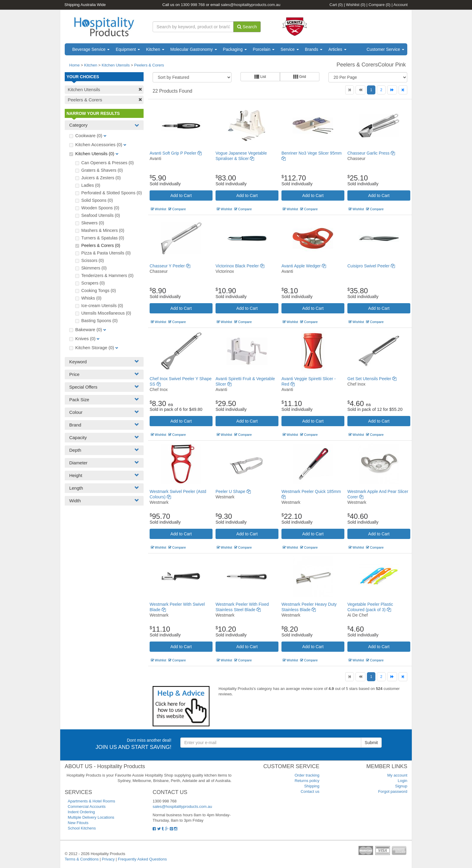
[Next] (392, 90)
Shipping (312, 786)
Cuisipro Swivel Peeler (371, 266)
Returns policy (307, 781)
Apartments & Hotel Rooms (92, 801)
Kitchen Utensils (116, 65)
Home (75, 65)
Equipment (128, 49)
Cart (336, 5)
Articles (337, 49)
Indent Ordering (81, 812)
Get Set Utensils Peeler (372, 379)
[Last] (403, 90)
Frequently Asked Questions (143, 859)
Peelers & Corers (149, 65)
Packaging (235, 49)
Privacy (108, 859)
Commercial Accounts (87, 806)
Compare (379, 5)
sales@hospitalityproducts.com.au (251, 5)
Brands (314, 49)
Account (401, 5)
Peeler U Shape (233, 491)
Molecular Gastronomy (194, 49)
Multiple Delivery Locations (91, 817)
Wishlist (356, 5)
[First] (350, 90)
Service (290, 49)
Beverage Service (91, 49)
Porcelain (264, 49)
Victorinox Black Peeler (240, 266)
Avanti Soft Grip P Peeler (176, 153)
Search (247, 27)
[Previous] (360, 90)
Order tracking (307, 775)
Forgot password (393, 791)
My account (397, 775)
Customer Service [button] (385, 49)
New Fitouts (78, 823)
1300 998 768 (193, 5)
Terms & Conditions (82, 859)
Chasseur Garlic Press (371, 153)
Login (402, 781)
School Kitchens (82, 828)
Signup (401, 786)
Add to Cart (181, 195)
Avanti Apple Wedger (304, 266)
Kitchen (155, 49)
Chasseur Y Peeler (170, 266)
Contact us (310, 791)
